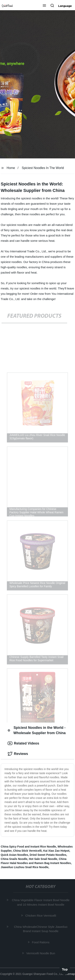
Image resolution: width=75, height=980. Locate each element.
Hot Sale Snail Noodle (43, 859)
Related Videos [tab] (23, 743)
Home (11, 168)
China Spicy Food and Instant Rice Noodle (28, 847)
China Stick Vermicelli (27, 851)
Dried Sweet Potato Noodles (48, 855)
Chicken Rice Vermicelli (41, 916)
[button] (44, 6)
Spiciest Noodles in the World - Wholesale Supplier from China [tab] (37, 730)
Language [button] (65, 6)
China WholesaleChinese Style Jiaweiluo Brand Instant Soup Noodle (41, 929)
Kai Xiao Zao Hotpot (56, 851)
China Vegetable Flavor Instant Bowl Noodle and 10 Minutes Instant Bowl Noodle (41, 902)
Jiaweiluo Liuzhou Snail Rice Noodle (25, 867)
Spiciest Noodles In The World (43, 168)
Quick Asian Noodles (15, 855)
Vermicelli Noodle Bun (41, 953)
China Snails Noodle (14, 859)
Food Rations (41, 942)
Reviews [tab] (18, 754)
